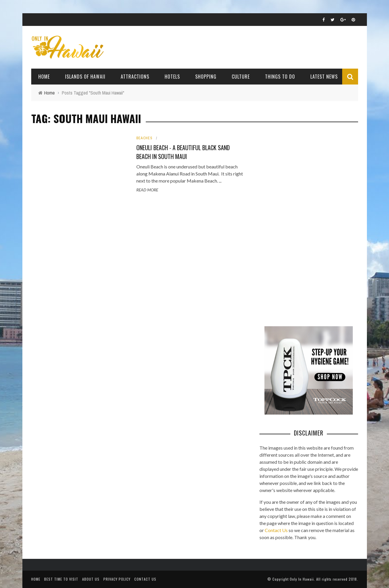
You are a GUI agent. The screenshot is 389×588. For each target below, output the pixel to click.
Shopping (206, 77)
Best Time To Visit (61, 579)
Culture (241, 77)
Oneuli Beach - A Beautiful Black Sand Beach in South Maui (183, 152)
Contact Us (276, 530)
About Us (91, 579)
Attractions (135, 77)
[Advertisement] (304, 224)
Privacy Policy (117, 579)
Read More (147, 190)
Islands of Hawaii (85, 77)
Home (44, 77)
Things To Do (280, 77)
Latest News (324, 77)
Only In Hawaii (302, 579)
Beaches (144, 138)
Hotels (172, 77)
